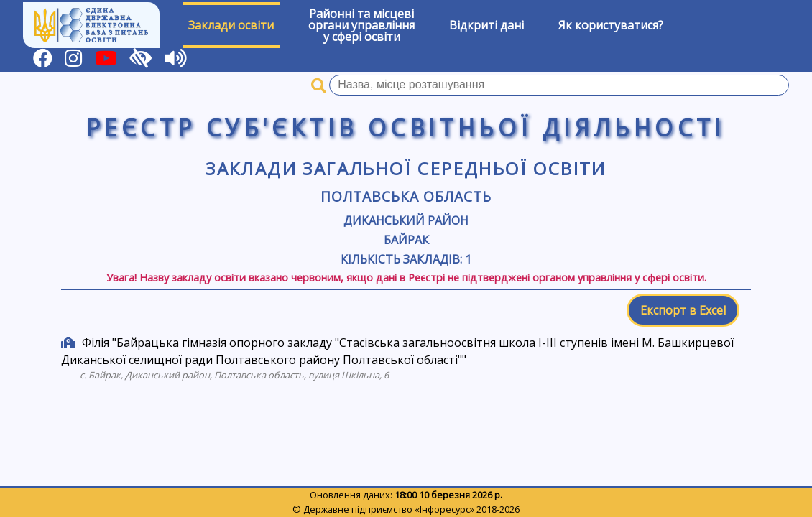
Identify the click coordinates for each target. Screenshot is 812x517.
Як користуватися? (611, 25)
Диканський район (406, 220)
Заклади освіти (231, 25)
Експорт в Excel (683, 310)
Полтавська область (406, 196)
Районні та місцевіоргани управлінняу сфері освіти (361, 25)
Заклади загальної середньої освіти (406, 168)
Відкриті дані (486, 25)
